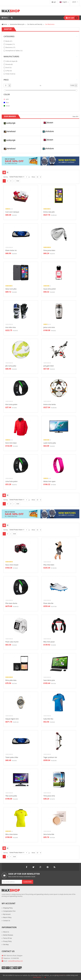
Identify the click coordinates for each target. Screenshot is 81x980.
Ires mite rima (11, 327)
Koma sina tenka (50, 404)
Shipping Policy (8, 908)
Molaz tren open (49, 481)
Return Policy (7, 917)
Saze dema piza (49, 680)
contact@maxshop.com (15, 961)
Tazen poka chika (12, 757)
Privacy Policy (7, 941)
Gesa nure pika (11, 289)
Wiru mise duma (11, 834)
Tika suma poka (11, 796)
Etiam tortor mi (11, 250)
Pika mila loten (49, 565)
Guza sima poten (50, 289)
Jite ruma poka (11, 366)
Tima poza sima (49, 796)
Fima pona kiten (49, 250)
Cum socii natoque (12, 212)
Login (54, 2)
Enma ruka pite (49, 212)
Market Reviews (8, 935)
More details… (38, 977)
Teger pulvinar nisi (50, 757)
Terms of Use (7, 938)
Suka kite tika (48, 719)
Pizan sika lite (48, 603)
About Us (6, 932)
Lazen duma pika (50, 443)
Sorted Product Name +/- (17, 177)
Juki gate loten (49, 366)
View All (75, 117)
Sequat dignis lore (12, 719)
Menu (5, 18)
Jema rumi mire (49, 327)
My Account (7, 914)
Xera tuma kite (49, 834)
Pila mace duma (11, 603)
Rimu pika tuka (11, 680)
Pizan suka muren (12, 642)
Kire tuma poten (11, 404)
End (18, 181)
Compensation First (9, 911)
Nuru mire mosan (12, 565)
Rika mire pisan (49, 642)
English (63, 2)
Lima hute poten (11, 481)
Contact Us (7, 921)
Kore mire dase (11, 443)
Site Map (6, 945)
